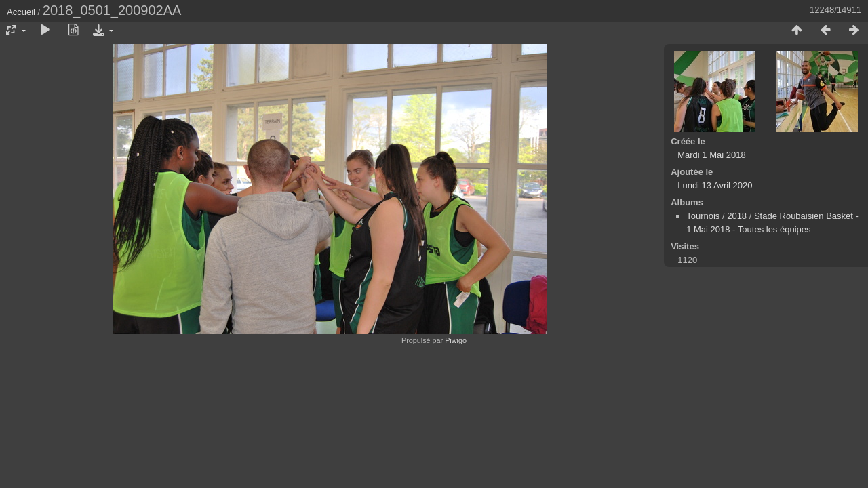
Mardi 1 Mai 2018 (711, 155)
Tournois (703, 216)
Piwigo (456, 340)
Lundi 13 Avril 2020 (715, 185)
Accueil (21, 12)
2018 (737, 216)
